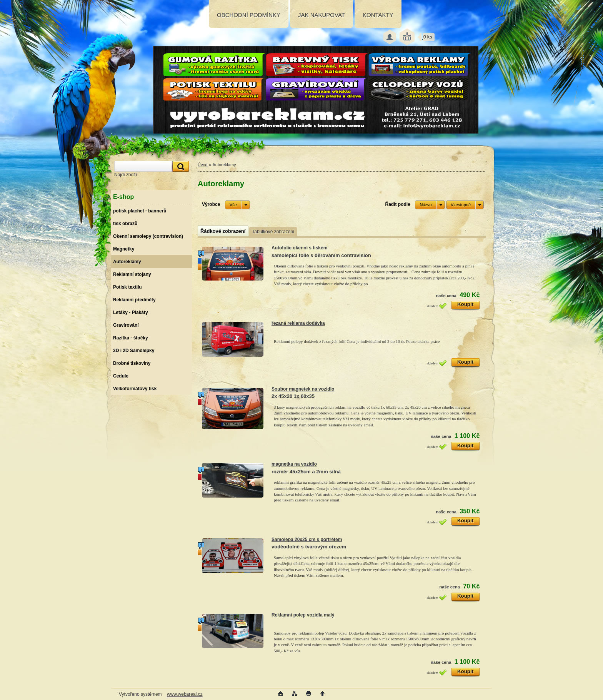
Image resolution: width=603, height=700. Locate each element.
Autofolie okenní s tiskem (299, 248)
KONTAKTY (378, 15)
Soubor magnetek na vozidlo (303, 389)
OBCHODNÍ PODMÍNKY (249, 15)
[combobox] (430, 205)
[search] (180, 166)
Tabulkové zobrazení (273, 232)
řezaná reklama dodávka (298, 323)
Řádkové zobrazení (223, 231)
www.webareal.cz (185, 694)
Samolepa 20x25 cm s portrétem (307, 540)
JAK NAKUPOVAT (321, 15)
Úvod (203, 165)
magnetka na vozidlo (294, 464)
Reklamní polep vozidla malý (303, 615)
